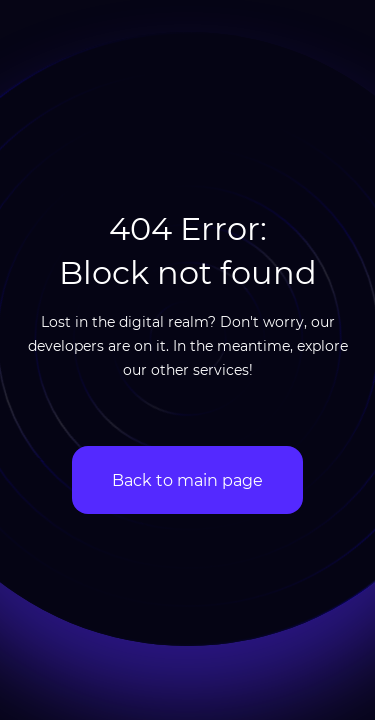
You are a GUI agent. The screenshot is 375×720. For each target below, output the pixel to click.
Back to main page (187, 479)
